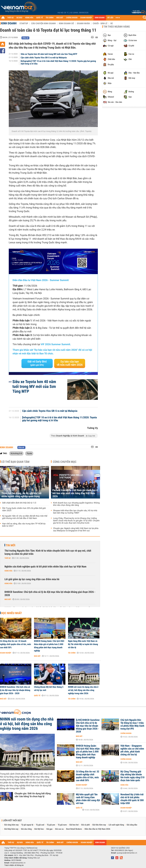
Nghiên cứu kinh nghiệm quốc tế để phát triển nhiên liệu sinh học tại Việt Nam (45, 567)
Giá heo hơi (74, 825)
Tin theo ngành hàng (117, 27)
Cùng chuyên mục (65, 462)
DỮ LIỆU (110, 18)
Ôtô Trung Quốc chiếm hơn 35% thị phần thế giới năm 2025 (24, 509)
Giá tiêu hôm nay (99, 825)
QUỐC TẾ (39, 18)
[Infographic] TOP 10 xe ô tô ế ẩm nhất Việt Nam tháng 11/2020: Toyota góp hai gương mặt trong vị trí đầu (58, 62)
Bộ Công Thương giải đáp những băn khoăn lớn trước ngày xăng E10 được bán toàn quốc (132, 776)
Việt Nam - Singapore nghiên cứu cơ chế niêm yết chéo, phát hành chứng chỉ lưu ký (132, 750)
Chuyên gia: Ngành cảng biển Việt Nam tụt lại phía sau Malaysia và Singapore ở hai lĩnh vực (76, 530)
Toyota (29, 453)
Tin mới (11, 545)
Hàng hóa (8, 571)
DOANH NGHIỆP (86, 18)
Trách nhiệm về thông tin (14, 865)
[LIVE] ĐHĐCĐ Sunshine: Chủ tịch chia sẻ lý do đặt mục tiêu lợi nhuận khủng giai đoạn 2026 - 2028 (88, 726)
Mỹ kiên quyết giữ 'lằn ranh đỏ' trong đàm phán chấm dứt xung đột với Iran (88, 799)
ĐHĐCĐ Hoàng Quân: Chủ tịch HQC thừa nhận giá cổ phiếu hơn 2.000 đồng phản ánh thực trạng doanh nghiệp (49, 646)
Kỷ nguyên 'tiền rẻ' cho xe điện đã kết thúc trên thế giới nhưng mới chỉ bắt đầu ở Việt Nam (25, 517)
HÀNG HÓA (29, 18)
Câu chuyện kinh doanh (44, 23)
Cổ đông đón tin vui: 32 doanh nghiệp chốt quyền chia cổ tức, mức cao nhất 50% (16, 644)
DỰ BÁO (19, 18)
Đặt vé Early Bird (37, 363)
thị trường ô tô (16, 453)
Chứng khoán (126, 733)
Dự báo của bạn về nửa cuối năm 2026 (70, 363)
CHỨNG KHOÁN (72, 18)
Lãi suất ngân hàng (116, 825)
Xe (112, 23)
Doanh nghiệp (6, 653)
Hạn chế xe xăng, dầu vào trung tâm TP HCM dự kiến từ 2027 (24, 525)
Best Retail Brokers (74, 829)
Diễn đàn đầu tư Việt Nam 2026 (97, 829)
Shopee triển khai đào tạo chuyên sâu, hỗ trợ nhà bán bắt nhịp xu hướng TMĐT (75, 512)
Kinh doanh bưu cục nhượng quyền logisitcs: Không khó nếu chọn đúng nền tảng (76, 504)
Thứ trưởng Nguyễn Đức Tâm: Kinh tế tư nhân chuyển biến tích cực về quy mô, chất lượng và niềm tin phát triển (48, 552)
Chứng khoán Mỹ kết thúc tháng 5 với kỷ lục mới (49, 689)
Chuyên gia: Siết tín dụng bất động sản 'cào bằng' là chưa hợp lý (33, 795)
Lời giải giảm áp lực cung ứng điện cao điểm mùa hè (32, 579)
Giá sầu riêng (26, 829)
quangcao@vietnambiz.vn (127, 853)
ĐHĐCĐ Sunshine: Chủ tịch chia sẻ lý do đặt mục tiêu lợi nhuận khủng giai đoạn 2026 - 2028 (50, 594)
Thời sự (8, 558)
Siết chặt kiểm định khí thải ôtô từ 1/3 (19, 503)
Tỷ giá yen (51, 825)
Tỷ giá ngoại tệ (27, 825)
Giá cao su (59, 829)
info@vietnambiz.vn (18, 863)
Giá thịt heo (39, 829)
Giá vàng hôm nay (11, 825)
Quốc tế (37, 696)
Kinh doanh (9, 23)
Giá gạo (49, 829)
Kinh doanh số (66, 23)
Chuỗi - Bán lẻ (100, 23)
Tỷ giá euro (62, 825)
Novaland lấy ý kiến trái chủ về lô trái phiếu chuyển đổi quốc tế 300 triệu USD (132, 799)
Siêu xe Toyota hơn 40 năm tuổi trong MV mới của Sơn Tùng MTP (49, 54)
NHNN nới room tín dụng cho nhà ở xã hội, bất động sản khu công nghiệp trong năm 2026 (83, 690)
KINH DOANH (100, 18)
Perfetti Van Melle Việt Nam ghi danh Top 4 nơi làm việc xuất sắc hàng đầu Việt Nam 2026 (75, 493)
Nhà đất (8, 599)
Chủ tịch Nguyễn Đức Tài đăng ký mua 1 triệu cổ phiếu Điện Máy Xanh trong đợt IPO (132, 724)
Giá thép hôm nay (11, 829)
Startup (24, 23)
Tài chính (72, 653)
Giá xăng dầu (132, 825)
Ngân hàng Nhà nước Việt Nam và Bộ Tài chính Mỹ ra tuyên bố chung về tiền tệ (83, 644)
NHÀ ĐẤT (60, 18)
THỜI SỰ (10, 18)
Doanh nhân (83, 23)
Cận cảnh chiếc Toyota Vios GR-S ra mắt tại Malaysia (44, 58)
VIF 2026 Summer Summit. (56, 344)
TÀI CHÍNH (50, 18)
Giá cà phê (85, 825)
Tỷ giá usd (40, 825)
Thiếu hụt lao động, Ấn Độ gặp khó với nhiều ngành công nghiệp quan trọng (21, 495)
